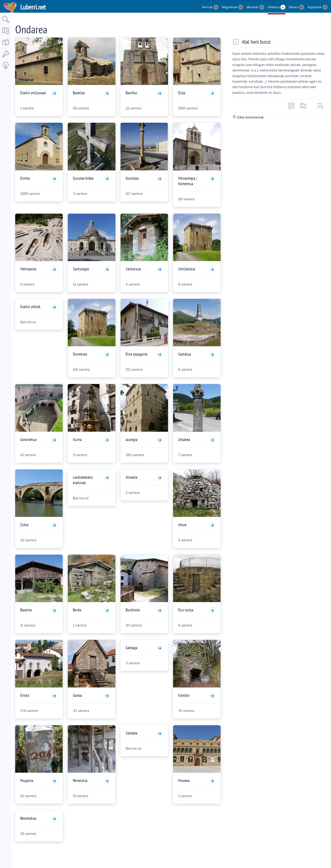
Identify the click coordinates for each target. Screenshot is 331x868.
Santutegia (81, 269)
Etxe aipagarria (136, 354)
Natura (294, 7)
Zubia (24, 525)
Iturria (77, 439)
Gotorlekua (28, 439)
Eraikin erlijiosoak (33, 93)
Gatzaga (132, 648)
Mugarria (27, 780)
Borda (77, 610)
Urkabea (184, 439)
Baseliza (79, 93)
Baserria (26, 610)
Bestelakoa (28, 818)
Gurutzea (132, 178)
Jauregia (132, 439)
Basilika (131, 93)
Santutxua (133, 269)
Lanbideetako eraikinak (83, 480)
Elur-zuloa (186, 610)
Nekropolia (28, 269)
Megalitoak (230, 7)
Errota (25, 695)
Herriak (207, 7)
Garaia (77, 695)
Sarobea (132, 733)
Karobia (184, 695)
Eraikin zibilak (30, 307)
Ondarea (274, 7)
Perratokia (80, 780)
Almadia (132, 477)
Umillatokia (187, 269)
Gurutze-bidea (83, 178)
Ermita (25, 178)
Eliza (182, 93)
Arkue (182, 525)
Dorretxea (80, 354)
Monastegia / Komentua (188, 181)
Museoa (184, 780)
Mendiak (252, 7)
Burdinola (133, 610)
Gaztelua (185, 354)
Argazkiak (315, 7)
